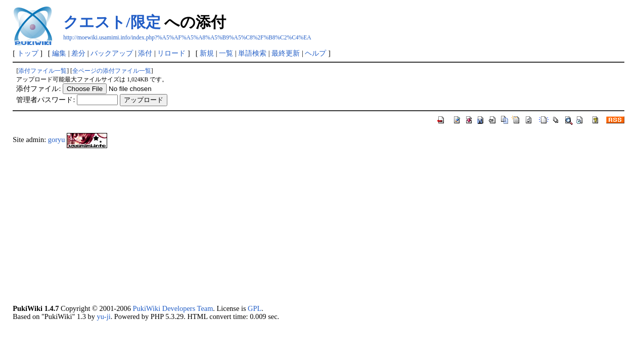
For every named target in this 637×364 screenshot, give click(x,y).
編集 (59, 53)
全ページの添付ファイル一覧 (112, 71)
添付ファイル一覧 (42, 71)
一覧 (226, 53)
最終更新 (286, 53)
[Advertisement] (316, 226)
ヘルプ (315, 53)
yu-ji (103, 316)
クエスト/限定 (112, 22)
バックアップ (112, 53)
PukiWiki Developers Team (173, 308)
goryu (57, 140)
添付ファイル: (38, 88)
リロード (171, 53)
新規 (207, 53)
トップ (28, 53)
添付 (145, 53)
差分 (78, 53)
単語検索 (252, 53)
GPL (255, 308)
